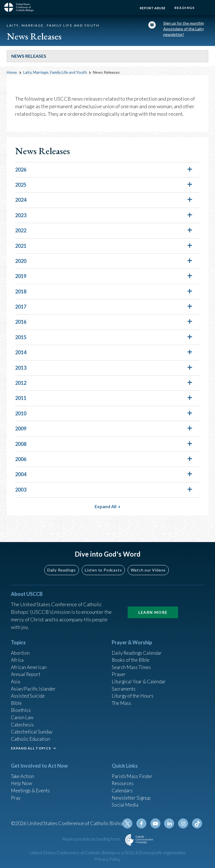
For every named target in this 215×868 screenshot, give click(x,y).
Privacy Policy (107, 859)
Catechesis (23, 720)
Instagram (184, 823)
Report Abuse (151, 8)
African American (29, 660)
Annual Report (27, 667)
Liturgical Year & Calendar (140, 675)
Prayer (119, 667)
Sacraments (124, 682)
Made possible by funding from (92, 839)
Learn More (153, 604)
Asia (16, 675)
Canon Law (23, 713)
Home (12, 74)
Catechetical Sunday (33, 728)
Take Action (23, 773)
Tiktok (197, 823)
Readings (184, 8)
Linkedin (170, 823)
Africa (17, 652)
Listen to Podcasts (103, 562)
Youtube (157, 823)
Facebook (144, 823)
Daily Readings (62, 562)
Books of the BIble (131, 652)
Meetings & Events (32, 788)
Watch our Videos (148, 562)
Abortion (21, 645)
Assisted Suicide (29, 690)
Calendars (123, 788)
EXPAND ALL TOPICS (31, 745)
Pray (16, 796)
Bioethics (21, 705)
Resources (123, 781)
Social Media (126, 803)
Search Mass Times (132, 660)
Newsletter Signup (132, 796)
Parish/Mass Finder (133, 773)
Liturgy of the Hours (133, 690)
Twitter (130, 823)
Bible (17, 698)
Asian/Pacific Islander (34, 682)
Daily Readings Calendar (139, 645)
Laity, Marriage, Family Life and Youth (55, 74)
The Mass (122, 698)
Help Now (22, 781)
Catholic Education (31, 735)
